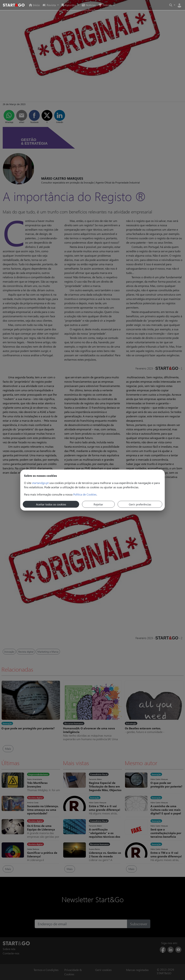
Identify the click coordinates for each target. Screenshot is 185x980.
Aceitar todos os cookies (51, 504)
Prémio (106, 5)
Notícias (89, 5)
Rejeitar (98, 504)
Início (34, 5)
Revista (50, 5)
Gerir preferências (140, 504)
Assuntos (69, 5)
